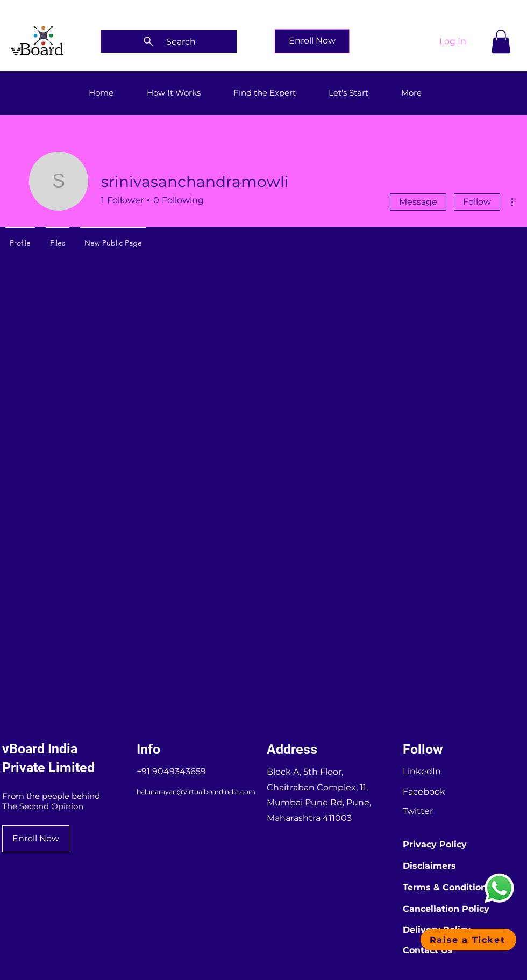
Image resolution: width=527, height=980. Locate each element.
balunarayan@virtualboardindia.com (196, 792)
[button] (501, 41)
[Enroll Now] (312, 41)
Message (418, 202)
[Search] (169, 41)
